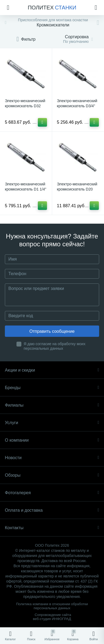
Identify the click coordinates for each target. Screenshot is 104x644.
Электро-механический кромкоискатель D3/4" (77, 103)
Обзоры (52, 475)
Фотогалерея (52, 493)
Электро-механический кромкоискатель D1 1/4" (26, 187)
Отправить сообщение (52, 331)
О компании (52, 440)
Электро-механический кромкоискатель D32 (25, 103)
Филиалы (52, 405)
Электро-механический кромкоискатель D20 (77, 187)
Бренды (52, 388)
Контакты (52, 528)
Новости (52, 458)
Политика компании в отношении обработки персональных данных (52, 606)
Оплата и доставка (52, 510)
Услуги (52, 423)
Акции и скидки (52, 370)
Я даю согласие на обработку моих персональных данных (55, 346)
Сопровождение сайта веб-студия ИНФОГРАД (52, 617)
